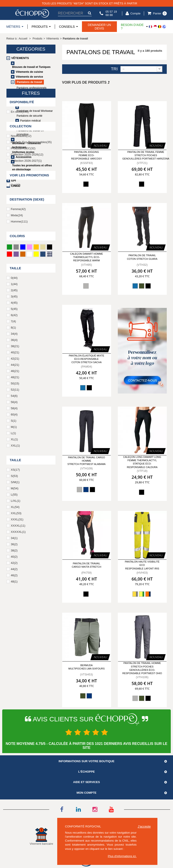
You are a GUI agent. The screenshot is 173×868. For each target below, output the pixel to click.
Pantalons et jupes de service (34, 126)
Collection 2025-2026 (27, 258)
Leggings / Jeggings (29, 98)
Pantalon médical (31, 121)
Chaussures (21, 175)
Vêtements (20, 58)
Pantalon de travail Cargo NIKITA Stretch (86, 565)
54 (14, 499)
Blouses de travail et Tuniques (32, 67)
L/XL (16, 604)
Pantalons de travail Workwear (35, 111)
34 (14, 437)
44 (15, 468)
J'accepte (144, 827)
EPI (14, 180)
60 (14, 518)
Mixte (17, 318)
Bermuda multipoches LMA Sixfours (86, 667)
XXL (15, 549)
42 (15, 462)
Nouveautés (21, 239)
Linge (16, 186)
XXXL (17, 623)
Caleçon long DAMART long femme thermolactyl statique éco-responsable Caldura (142, 462)
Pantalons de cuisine (33, 102)
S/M (15, 585)
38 (15, 449)
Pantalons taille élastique (32, 93)
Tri (114, 69)
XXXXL (18, 629)
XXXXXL (18, 635)
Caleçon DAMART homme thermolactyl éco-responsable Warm (87, 257)
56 (14, 505)
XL (14, 542)
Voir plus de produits (86, 82)
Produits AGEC (23, 251)
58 (14, 511)
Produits (37, 39)
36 (14, 443)
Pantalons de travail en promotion (30, 132)
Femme (18, 312)
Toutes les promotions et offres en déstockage (32, 167)
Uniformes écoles (23, 152)
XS (15, 573)
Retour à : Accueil (17, 39)
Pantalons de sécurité (30, 116)
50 (15, 487)
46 (15, 474)
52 (15, 493)
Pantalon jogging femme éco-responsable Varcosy (87, 155)
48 (15, 480)
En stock (20, 215)
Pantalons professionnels (32, 88)
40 (15, 456)
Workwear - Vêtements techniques (27, 145)
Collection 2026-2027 (26, 264)
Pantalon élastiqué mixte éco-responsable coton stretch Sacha (86, 359)
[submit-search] (90, 13)
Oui (16, 288)
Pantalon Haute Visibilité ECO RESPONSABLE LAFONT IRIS (142, 565)
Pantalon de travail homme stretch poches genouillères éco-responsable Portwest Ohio (142, 668)
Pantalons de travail (30, 82)
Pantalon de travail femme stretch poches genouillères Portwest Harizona (146, 155)
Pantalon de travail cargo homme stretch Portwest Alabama (86, 461)
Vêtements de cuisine (30, 72)
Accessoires (24, 157)
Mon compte (87, 793)
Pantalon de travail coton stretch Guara (142, 257)
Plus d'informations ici (122, 856)
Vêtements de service (30, 77)
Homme (19, 325)
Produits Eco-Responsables (31, 245)
